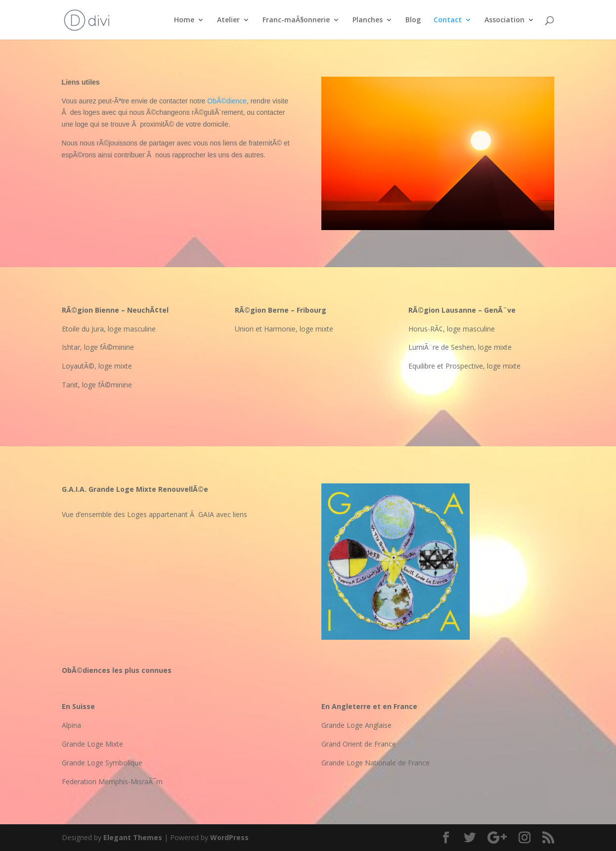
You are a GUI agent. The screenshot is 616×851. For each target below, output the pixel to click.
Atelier (228, 20)
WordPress (229, 837)
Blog (413, 20)
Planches (368, 20)
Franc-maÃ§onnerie (296, 20)
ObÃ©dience (227, 101)
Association (505, 20)
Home (184, 20)
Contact (448, 20)
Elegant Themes (133, 837)
